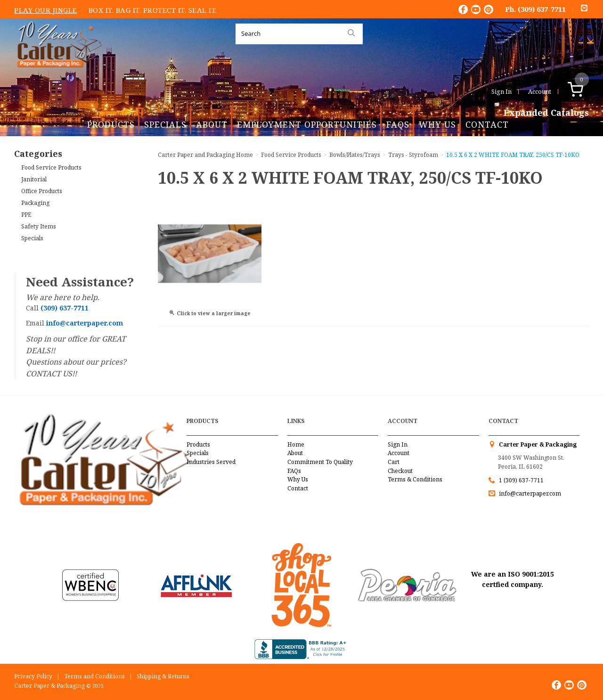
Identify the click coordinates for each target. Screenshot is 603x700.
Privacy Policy (33, 676)
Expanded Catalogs (546, 113)
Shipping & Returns (163, 676)
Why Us (437, 124)
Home (296, 444)
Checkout (400, 471)
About (212, 124)
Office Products (42, 191)
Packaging (35, 203)
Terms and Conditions (94, 676)
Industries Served (211, 462)
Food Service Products (51, 167)
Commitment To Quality (320, 462)
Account (540, 91)
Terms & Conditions (415, 479)
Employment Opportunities (307, 124)
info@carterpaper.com (529, 493)
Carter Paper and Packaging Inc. (57, 75)
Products (111, 124)
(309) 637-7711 (542, 9)
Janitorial (34, 179)
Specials (165, 124)
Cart (394, 462)
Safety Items (39, 226)
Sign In (501, 91)
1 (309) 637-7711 (521, 480)
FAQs (398, 124)
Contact (487, 124)
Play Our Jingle (46, 10)
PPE (26, 215)
